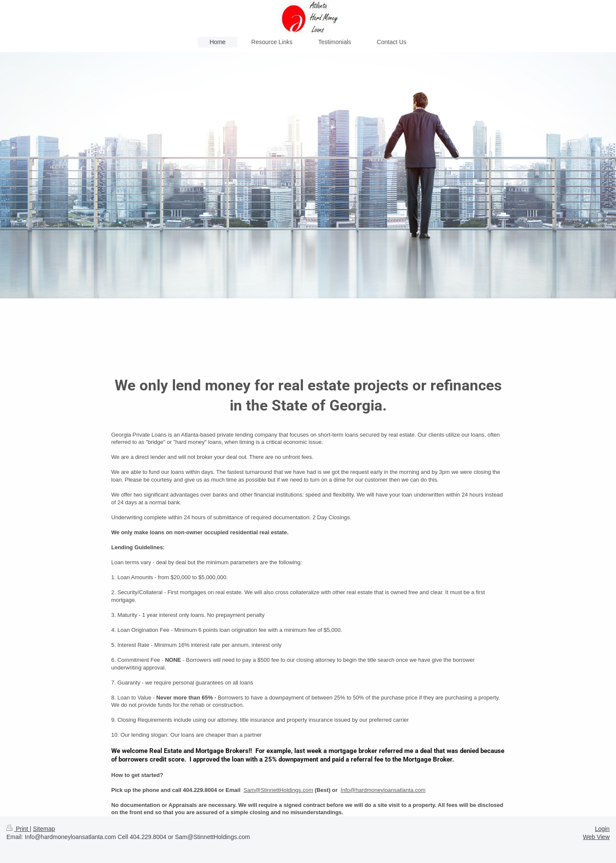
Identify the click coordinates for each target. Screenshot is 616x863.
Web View (596, 837)
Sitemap (44, 829)
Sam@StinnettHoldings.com (278, 790)
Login (602, 829)
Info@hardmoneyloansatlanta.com (383, 790)
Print (18, 829)
